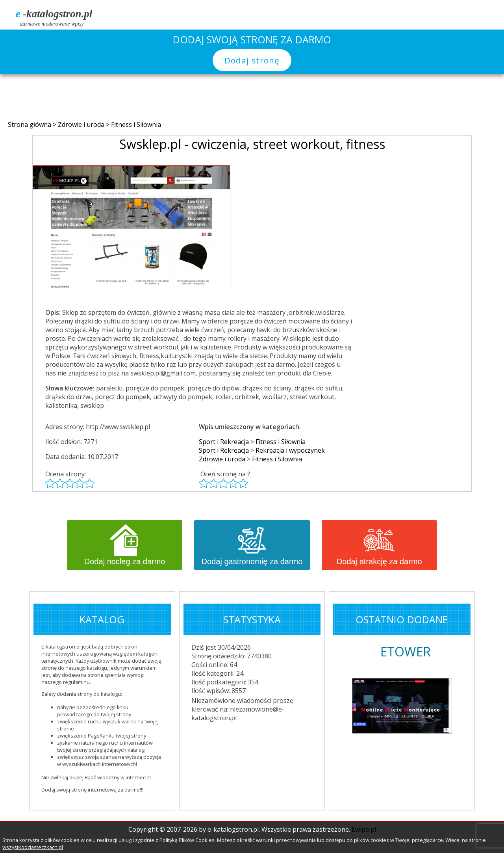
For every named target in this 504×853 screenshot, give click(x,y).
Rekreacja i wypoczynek (290, 450)
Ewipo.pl (364, 829)
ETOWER (406, 651)
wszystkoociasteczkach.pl (33, 847)
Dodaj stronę (252, 60)
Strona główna (30, 125)
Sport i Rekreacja (224, 442)
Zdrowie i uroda (82, 125)
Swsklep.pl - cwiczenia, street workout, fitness (252, 144)
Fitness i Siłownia (136, 125)
